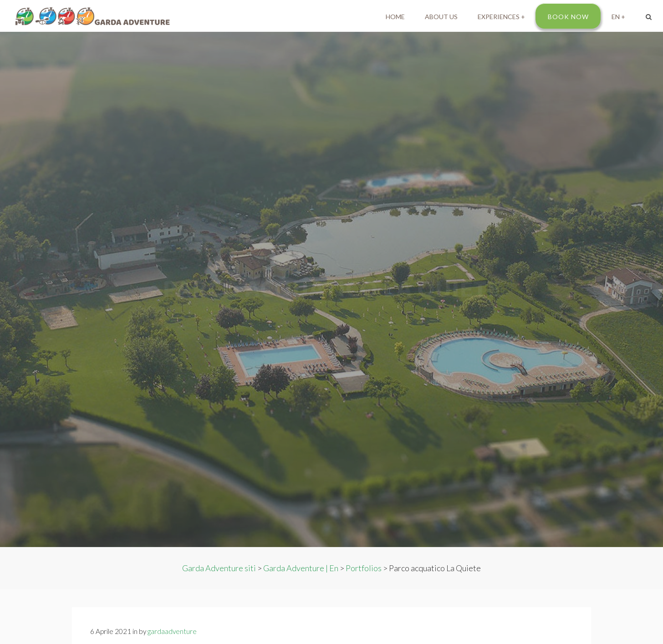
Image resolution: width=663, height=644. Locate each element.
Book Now (568, 17)
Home (395, 17)
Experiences (499, 17)
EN (616, 17)
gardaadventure (172, 631)
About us (441, 17)
